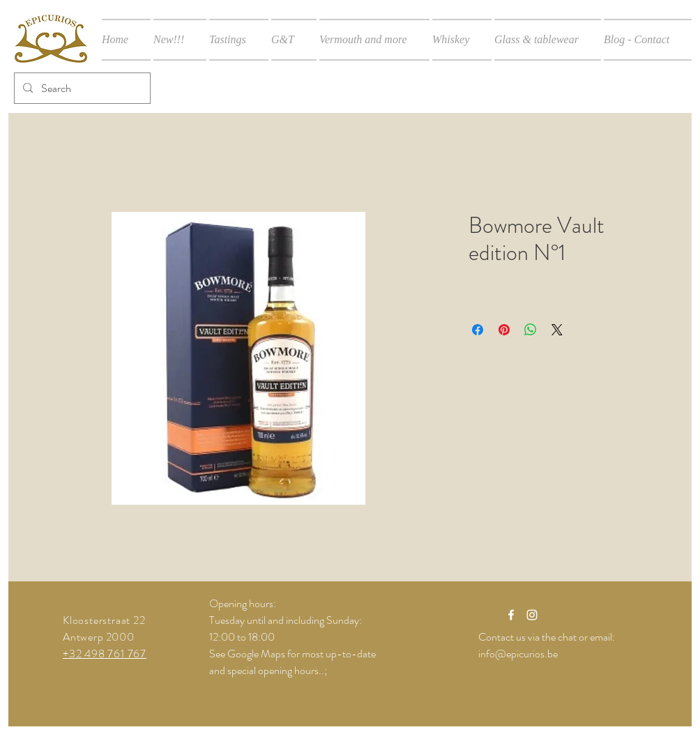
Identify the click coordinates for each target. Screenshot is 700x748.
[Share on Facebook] (478, 330)
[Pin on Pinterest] (504, 330)
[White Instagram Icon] (532, 615)
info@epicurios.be (518, 654)
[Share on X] (557, 330)
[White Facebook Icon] (511, 615)
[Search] (81, 88)
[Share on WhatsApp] (531, 330)
